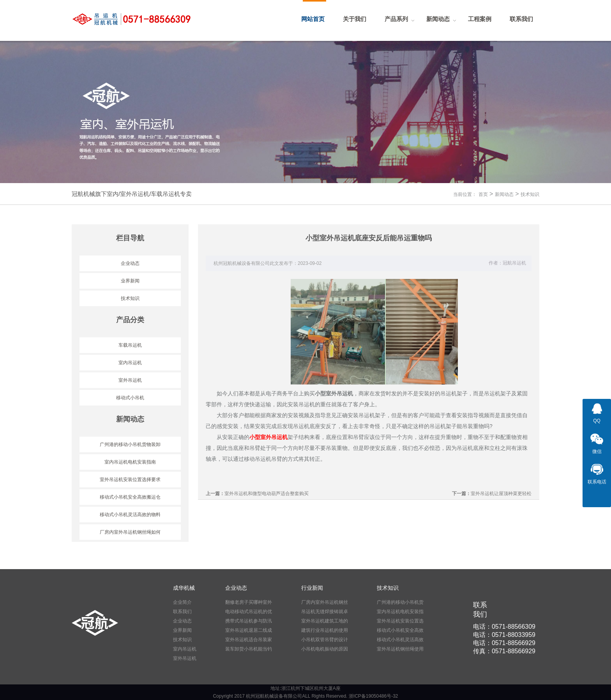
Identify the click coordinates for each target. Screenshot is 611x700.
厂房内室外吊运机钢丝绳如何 (130, 532)
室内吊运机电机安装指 (400, 612)
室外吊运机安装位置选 (400, 621)
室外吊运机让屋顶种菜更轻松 (501, 494)
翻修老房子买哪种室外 (249, 602)
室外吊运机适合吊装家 (249, 640)
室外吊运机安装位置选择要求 (130, 480)
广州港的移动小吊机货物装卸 (130, 444)
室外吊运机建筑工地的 (325, 621)
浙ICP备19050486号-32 (373, 696)
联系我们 (182, 612)
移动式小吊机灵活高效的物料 (130, 515)
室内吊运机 (130, 363)
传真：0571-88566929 (504, 651)
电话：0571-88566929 (504, 643)
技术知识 (530, 194)
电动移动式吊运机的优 (249, 612)
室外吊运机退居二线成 (249, 630)
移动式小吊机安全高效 (400, 630)
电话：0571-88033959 (504, 635)
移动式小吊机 (130, 398)
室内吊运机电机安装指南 (130, 462)
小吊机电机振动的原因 (325, 649)
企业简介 (182, 602)
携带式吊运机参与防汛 (249, 621)
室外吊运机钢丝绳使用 (400, 649)
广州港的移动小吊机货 (400, 602)
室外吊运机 (130, 380)
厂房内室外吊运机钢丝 (325, 602)
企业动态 (130, 263)
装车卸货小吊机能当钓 (249, 649)
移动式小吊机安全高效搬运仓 (130, 497)
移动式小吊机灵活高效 (400, 640)
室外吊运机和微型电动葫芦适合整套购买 (267, 494)
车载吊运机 (130, 345)
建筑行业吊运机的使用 (325, 630)
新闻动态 (504, 194)
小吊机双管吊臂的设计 (325, 640)
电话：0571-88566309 (504, 627)
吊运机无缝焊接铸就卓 (325, 612)
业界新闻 (130, 281)
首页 (483, 194)
